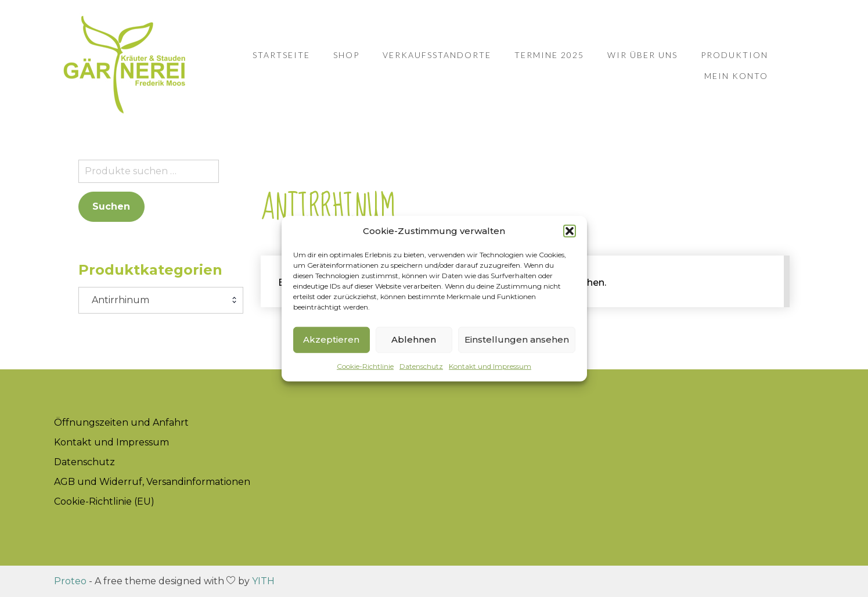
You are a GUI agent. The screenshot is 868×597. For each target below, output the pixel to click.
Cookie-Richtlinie (365, 366)
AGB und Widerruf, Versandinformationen (152, 482)
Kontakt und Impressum (490, 366)
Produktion (734, 55)
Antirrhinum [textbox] (117, 300)
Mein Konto (736, 76)
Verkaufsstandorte (437, 55)
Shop (346, 55)
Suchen (111, 206)
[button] (570, 231)
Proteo (70, 581)
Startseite (281, 55)
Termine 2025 (549, 55)
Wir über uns (642, 55)
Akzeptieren (331, 339)
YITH (263, 581)
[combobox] (161, 300)
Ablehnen (414, 339)
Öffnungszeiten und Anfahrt (121, 422)
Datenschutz (421, 366)
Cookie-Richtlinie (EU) (104, 501)
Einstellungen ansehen (517, 339)
